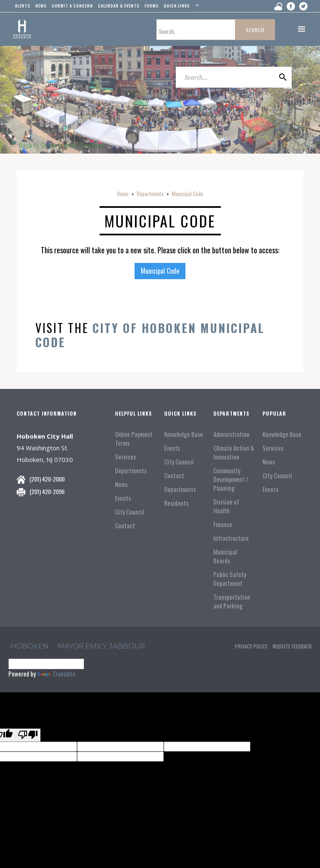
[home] (22, 29)
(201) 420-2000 (47, 479)
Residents (176, 503)
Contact (125, 526)
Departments (150, 194)
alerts (23, 6)
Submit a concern (72, 6)
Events (123, 498)
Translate (56, 674)
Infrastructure (231, 538)
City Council (130, 512)
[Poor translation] (28, 735)
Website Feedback (292, 646)
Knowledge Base (184, 434)
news (41, 6)
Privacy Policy (251, 646)
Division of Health (226, 506)
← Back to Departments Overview (57, 145)
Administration (231, 434)
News (121, 484)
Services (125, 457)
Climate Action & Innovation (234, 452)
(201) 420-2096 (47, 491)
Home (123, 194)
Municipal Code (187, 194)
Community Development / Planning (231, 479)
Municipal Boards (225, 556)
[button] (180, 8)
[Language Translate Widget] (46, 664)
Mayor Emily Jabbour (101, 646)
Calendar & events (119, 6)
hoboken (30, 646)
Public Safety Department (230, 579)
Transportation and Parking (232, 601)
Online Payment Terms (134, 439)
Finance (223, 524)
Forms (152, 6)
